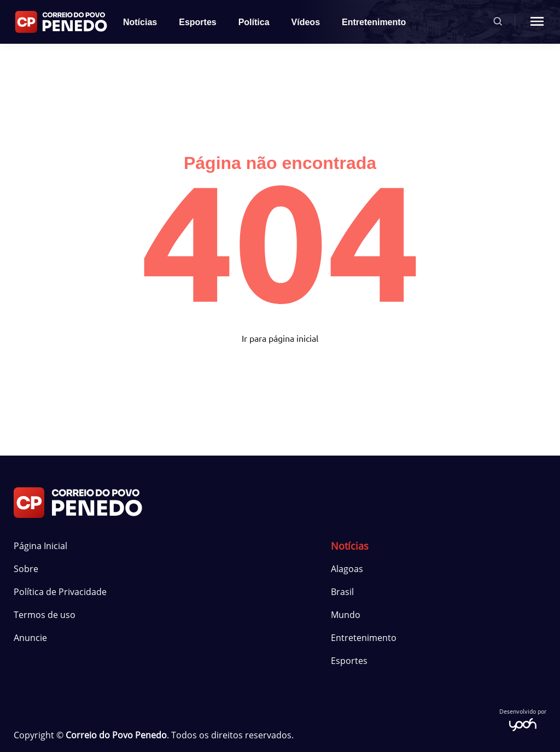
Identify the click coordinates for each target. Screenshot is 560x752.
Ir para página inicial (280, 338)
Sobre (26, 569)
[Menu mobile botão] (537, 22)
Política (254, 22)
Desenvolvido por (523, 719)
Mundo (346, 615)
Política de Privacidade (60, 592)
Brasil (342, 592)
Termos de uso (45, 615)
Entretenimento (374, 22)
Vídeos (306, 22)
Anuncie (30, 638)
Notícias (140, 22)
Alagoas (347, 569)
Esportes (197, 22)
